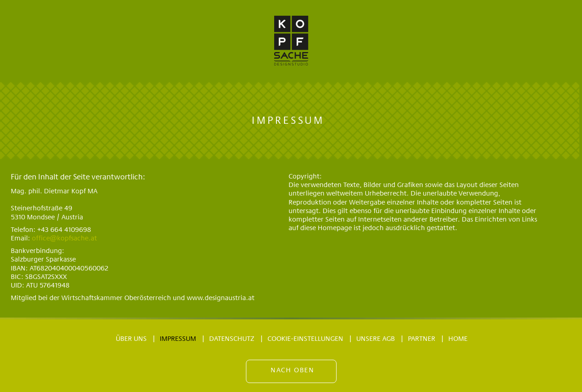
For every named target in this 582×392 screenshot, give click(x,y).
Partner (422, 339)
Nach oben (292, 370)
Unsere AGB (376, 339)
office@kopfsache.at (64, 239)
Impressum (178, 339)
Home (458, 339)
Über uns (131, 339)
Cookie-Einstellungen (305, 339)
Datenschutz (232, 339)
